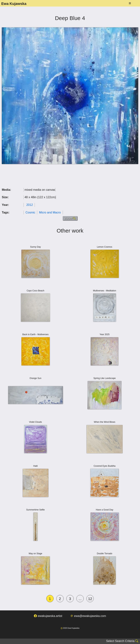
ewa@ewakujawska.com (88, 616)
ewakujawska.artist (48, 616)
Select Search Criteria (122, 641)
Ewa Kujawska (14, 4)
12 (90, 599)
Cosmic (30, 212)
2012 (30, 205)
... (80, 599)
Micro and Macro (50, 212)
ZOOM (70, 218)
